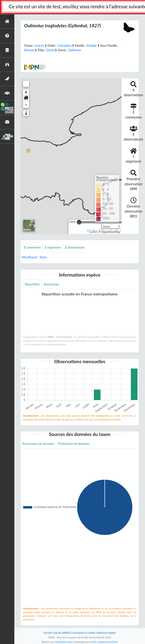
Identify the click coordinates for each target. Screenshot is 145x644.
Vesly (43, 257)
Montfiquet (29, 257)
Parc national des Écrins (105, 642)
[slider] (79, 222)
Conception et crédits (84, 633)
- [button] (26, 105)
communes (32, 247)
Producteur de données (74, 444)
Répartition (32, 284)
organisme (53, 247)
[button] (26, 99)
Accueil (48, 633)
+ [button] (26, 92)
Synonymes (51, 284)
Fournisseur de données (38, 444)
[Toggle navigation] (11, 17)
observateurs (75, 247)
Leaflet (93, 232)
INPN (51, 337)
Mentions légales (107, 633)
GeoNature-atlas (64, 642)
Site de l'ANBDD (62, 633)
